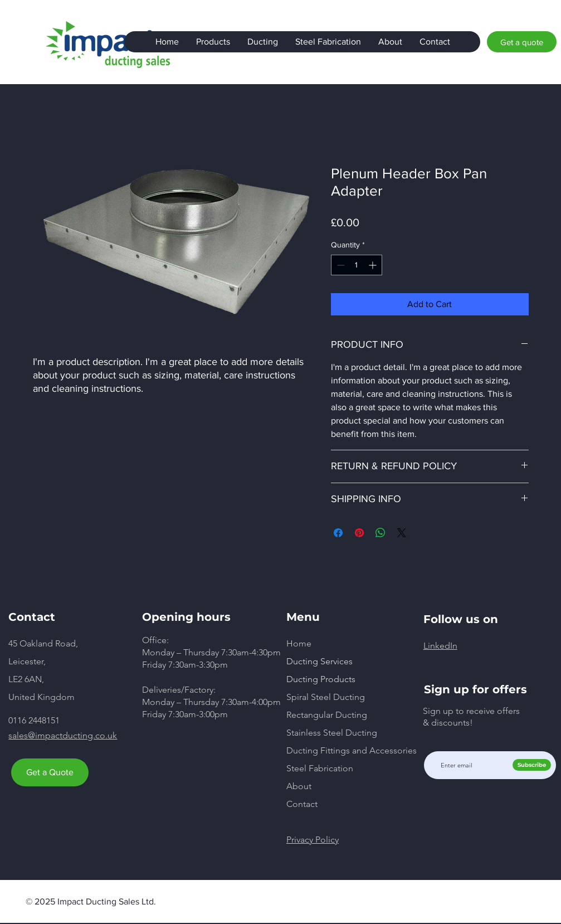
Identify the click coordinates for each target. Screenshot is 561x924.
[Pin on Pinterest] (359, 533)
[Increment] (374, 265)
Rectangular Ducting (327, 715)
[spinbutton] (357, 265)
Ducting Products (321, 679)
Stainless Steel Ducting (332, 733)
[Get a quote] (522, 42)
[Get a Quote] (50, 772)
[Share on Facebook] (338, 533)
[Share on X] (402, 533)
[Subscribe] (532, 765)
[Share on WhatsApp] (380, 533)
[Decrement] (340, 265)
